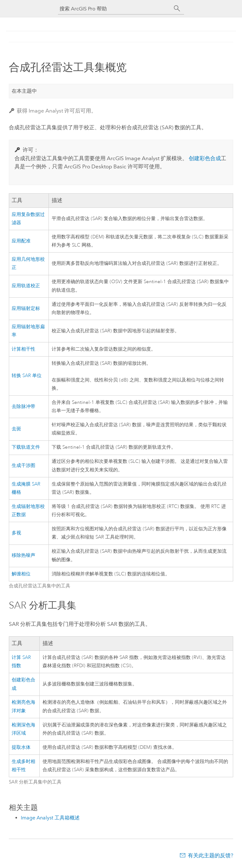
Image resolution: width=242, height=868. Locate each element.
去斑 (16, 429)
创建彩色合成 (205, 158)
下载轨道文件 (26, 447)
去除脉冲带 (23, 407)
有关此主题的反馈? (210, 855)
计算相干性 (23, 349)
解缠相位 (21, 574)
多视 (16, 533)
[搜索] (177, 9)
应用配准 (21, 241)
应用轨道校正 (26, 286)
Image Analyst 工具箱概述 (50, 818)
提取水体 (21, 747)
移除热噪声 (23, 555)
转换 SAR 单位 (27, 376)
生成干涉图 (23, 466)
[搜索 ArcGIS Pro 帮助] (115, 9)
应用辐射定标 (26, 309)
